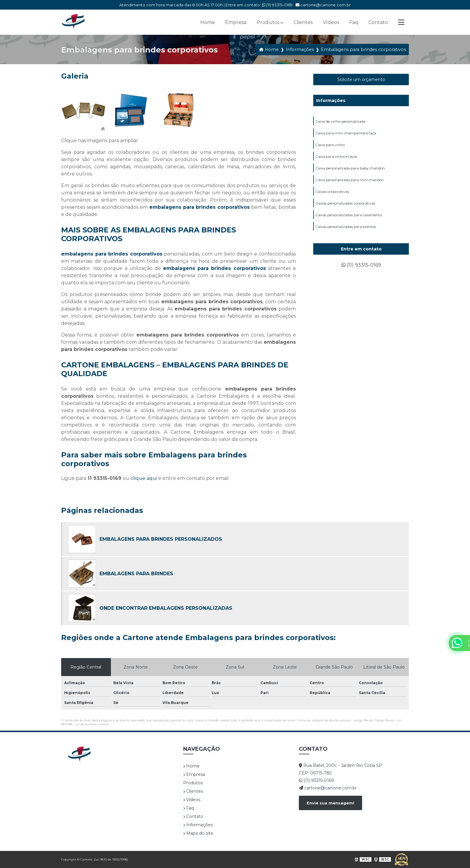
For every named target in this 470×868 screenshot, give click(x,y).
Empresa (236, 22)
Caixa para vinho (330, 145)
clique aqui (144, 478)
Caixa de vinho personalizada (340, 121)
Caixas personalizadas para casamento (349, 215)
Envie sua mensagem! (330, 803)
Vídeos (331, 22)
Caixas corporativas (332, 192)
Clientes (303, 22)
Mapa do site (198, 833)
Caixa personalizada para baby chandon (350, 168)
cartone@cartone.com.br (323, 5)
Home (208, 22)
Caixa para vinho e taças (336, 156)
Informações (331, 100)
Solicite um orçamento (361, 79)
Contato (378, 22)
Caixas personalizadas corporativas (345, 203)
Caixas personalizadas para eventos (346, 227)
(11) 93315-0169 (277, 5)
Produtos (268, 22)
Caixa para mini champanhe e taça (346, 133)
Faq (354, 22)
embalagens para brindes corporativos (199, 207)
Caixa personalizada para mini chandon (350, 180)
